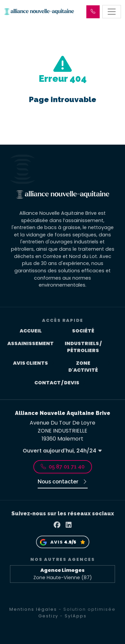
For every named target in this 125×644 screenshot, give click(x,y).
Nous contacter (63, 482)
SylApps (76, 616)
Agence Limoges (62, 570)
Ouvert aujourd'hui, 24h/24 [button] (62, 451)
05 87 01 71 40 (63, 467)
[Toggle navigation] (112, 12)
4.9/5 (70, 542)
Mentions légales (33, 609)
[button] (93, 12)
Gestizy (48, 616)
